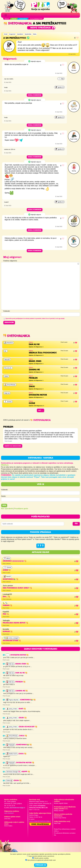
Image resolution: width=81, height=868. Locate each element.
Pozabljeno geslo (21, 509)
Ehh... (6, 597)
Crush (23, 718)
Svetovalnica (17, 24)
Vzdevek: (5, 490)
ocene (7, 570)
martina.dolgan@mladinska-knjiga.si (40, 821)
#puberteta (28, 34)
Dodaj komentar (35, 95)
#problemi (20, 34)
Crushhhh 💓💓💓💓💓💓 (15, 561)
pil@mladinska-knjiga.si (17, 808)
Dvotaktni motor (19, 655)
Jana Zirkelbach (9, 813)
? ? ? (40, 546)
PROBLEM (20, 682)
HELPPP (26, 772)
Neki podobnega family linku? (17, 588)
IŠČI (76, 524)
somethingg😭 (10, 579)
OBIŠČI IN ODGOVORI (13, 446)
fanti (22, 709)
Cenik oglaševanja (40, 824)
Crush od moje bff (28, 727)
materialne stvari (12, 641)
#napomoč (12, 34)
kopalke (8, 632)
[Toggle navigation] (6, 15)
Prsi (6, 614)
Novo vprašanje (41, 28)
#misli (6, 34)
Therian (7, 606)
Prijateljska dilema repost (15, 623)
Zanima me (21, 691)
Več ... (40, 410)
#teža (35, 34)
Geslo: (3, 496)
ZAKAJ (23, 736)
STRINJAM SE (41, 865)
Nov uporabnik (7, 509)
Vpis (4, 506)
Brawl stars (22, 664)
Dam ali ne (21, 673)
